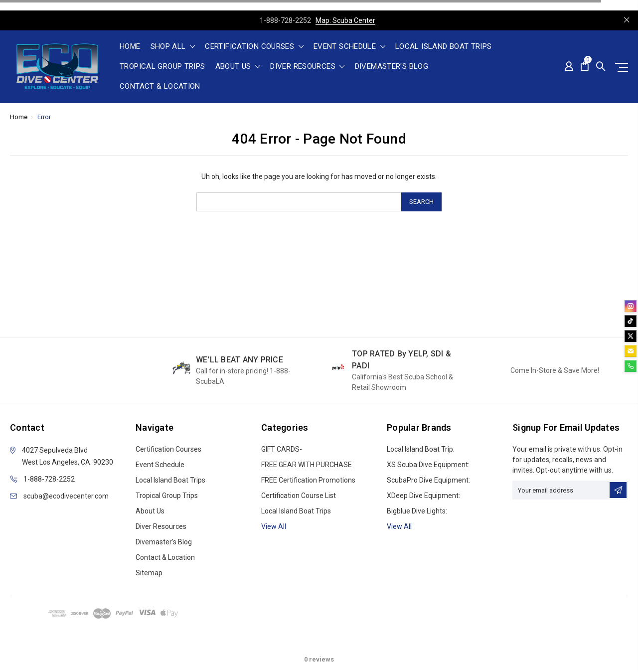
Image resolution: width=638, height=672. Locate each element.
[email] (631, 351)
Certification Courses (254, 47)
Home (130, 47)
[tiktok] (631, 321)
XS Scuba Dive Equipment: (428, 465)
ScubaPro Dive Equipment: (428, 480)
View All (399, 526)
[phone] (631, 366)
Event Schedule (349, 47)
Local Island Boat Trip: (421, 449)
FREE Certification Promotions (308, 480)
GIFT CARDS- (282, 449)
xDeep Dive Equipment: (423, 496)
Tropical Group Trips (162, 67)
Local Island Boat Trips (444, 47)
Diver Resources (307, 67)
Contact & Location (160, 87)
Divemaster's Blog (392, 67)
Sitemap (149, 573)
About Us (238, 67)
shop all (173, 47)
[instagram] (631, 306)
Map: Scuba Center (345, 20)
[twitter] (631, 336)
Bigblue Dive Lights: (417, 511)
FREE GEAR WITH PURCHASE (307, 465)
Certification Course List (299, 496)
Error (44, 117)
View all (274, 526)
